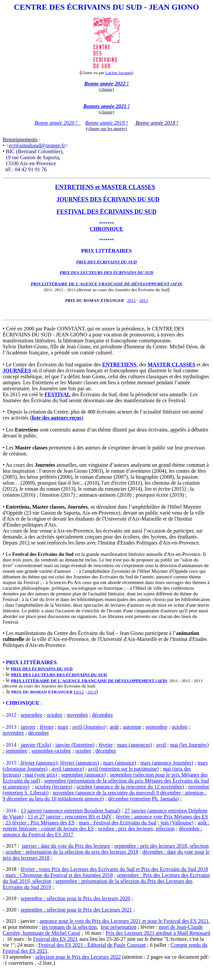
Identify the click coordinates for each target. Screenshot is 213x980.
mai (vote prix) (41, 775)
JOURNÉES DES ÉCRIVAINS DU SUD (108, 199)
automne (132, 727)
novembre (77, 715)
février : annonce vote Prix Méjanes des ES (162, 817)
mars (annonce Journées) (167, 763)
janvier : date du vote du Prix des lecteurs (66, 846)
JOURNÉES (17, 370)
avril (161, 745)
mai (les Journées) (189, 745)
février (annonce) (38, 763)
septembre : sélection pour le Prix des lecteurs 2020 (76, 898)
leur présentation (119, 927)
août (114, 727)
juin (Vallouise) (176, 823)
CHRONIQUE (106, 229)
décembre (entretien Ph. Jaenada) (143, 799)
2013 (144, 300)
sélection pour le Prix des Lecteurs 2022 (78, 957)
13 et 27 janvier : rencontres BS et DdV (70, 817)
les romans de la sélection (69, 927)
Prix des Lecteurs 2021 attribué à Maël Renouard (158, 933)
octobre (55, 715)
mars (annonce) (120, 763)
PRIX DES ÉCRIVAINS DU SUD (42, 669)
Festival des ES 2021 (56, 939)
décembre (103, 715)
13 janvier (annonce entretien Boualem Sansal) (71, 811)
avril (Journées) (89, 727)
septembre (32, 715)
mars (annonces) (134, 745)
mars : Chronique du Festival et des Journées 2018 (59, 875)
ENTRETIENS (74, 187)
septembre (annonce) (84, 775)
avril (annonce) (68, 769)
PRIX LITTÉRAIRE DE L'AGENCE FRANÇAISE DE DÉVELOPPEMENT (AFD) (89, 681)
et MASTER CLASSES (125, 187)
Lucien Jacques (119, 73)
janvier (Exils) (36, 745)
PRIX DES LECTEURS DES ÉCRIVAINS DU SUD (106, 272)
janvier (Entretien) (75, 745)
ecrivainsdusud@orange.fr (37, 145)
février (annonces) (80, 763)
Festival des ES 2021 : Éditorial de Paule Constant (92, 945)
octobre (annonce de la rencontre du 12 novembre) (130, 787)
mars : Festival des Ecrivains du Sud (118, 823)
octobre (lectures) (54, 787)
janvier (28, 727)
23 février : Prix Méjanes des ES (40, 823)
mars (63, 727)
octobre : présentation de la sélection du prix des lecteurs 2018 (72, 852)
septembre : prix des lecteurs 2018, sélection (161, 846)
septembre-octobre (51, 751)
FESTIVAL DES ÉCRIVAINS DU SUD (106, 212)
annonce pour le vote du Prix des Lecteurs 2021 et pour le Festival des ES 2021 (124, 921)
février (47, 727)
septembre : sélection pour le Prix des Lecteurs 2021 (76, 910)
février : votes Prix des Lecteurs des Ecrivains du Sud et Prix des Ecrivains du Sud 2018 (114, 869)
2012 (131, 300)
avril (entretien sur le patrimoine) (123, 769)
